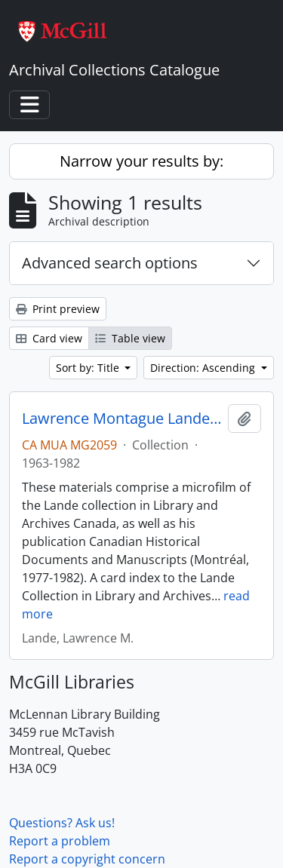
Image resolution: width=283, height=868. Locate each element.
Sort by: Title (89, 368)
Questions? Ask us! (62, 823)
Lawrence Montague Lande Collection (122, 419)
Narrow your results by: (141, 161)
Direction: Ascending (204, 368)
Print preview (58, 309)
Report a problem (60, 841)
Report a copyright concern (87, 859)
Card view (49, 338)
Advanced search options (110, 263)
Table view (130, 338)
